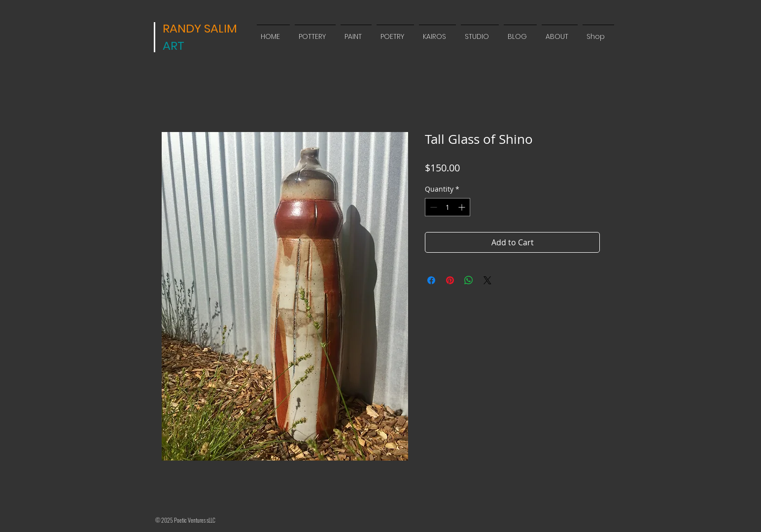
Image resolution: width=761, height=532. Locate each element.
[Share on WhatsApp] (469, 280)
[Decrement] (432, 207)
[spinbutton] (448, 207)
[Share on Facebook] (431, 280)
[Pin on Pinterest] (450, 280)
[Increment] (463, 207)
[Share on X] (487, 280)
